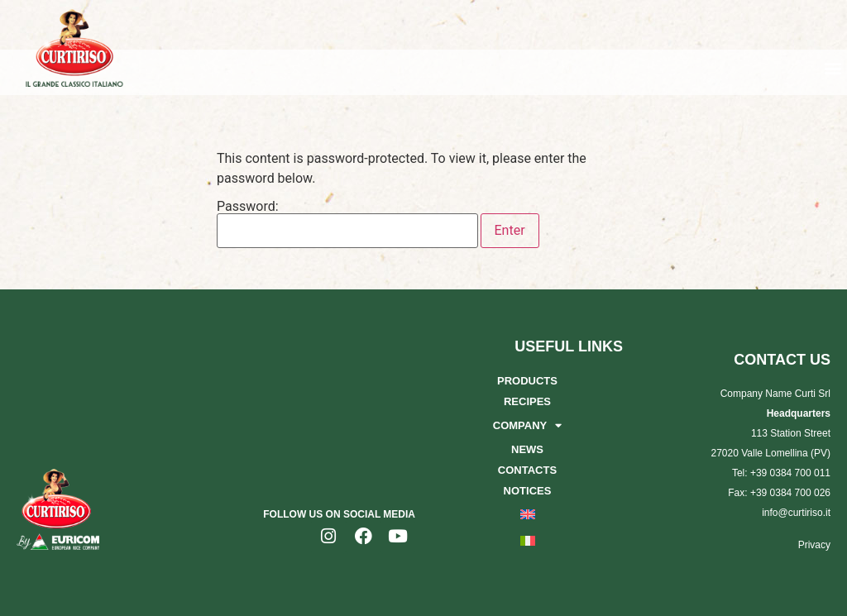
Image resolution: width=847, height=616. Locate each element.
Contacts (527, 470)
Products (527, 381)
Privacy (814, 545)
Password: (347, 224)
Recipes (527, 401)
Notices (528, 491)
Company (527, 425)
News (527, 449)
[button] (833, 67)
